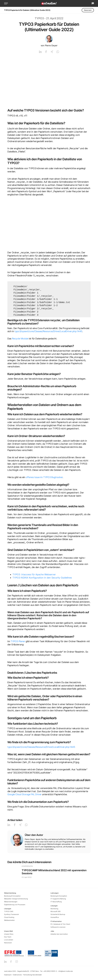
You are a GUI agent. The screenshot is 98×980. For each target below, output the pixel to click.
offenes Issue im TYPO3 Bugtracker (44, 477)
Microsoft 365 (56, 911)
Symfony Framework (11, 914)
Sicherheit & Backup (58, 914)
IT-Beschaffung (56, 902)
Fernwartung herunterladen (33, 975)
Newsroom (88, 10)
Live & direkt (9, 940)
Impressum (8, 975)
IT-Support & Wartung (58, 899)
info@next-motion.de (66, 971)
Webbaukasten (9, 920)
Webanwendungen (11, 902)
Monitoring (54, 909)
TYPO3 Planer (18, 641)
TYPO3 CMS (9, 911)
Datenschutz (17, 975)
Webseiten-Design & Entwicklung (16, 899)
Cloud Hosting (9, 917)
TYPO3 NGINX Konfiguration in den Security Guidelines (42, 578)
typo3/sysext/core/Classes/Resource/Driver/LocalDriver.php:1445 (48, 331)
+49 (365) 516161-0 (50, 971)
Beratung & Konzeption (12, 896)
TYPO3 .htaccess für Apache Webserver (34, 574)
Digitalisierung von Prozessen (15, 905)
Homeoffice (55, 917)
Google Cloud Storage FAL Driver (24, 794)
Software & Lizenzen (58, 927)
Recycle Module (20, 339)
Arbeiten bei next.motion (59, 934)
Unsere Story (9, 934)
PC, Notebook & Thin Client (60, 924)
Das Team (8, 937)
